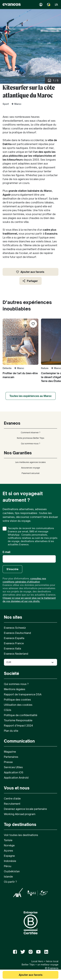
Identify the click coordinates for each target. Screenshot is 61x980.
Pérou (8, 866)
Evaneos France (14, 643)
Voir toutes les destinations (21, 835)
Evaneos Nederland (16, 654)
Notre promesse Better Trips (31, 438)
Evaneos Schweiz (15, 628)
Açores (8, 851)
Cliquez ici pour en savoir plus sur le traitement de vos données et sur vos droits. (29, 600)
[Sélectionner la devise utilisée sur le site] (30, 662)
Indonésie (10, 861)
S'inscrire (12, 569)
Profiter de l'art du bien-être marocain (20, 375)
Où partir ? (10, 882)
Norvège (9, 845)
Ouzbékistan (12, 871)
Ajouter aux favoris (30, 272)
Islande (8, 877)
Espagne (9, 856)
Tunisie (8, 840)
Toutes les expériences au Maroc (31, 396)
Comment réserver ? (31, 433)
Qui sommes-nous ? (31, 444)
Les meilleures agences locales (30, 462)
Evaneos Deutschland (17, 633)
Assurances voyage (31, 468)
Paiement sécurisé (31, 473)
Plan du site (11, 731)
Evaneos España (14, 638)
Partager (30, 281)
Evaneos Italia (12, 648)
